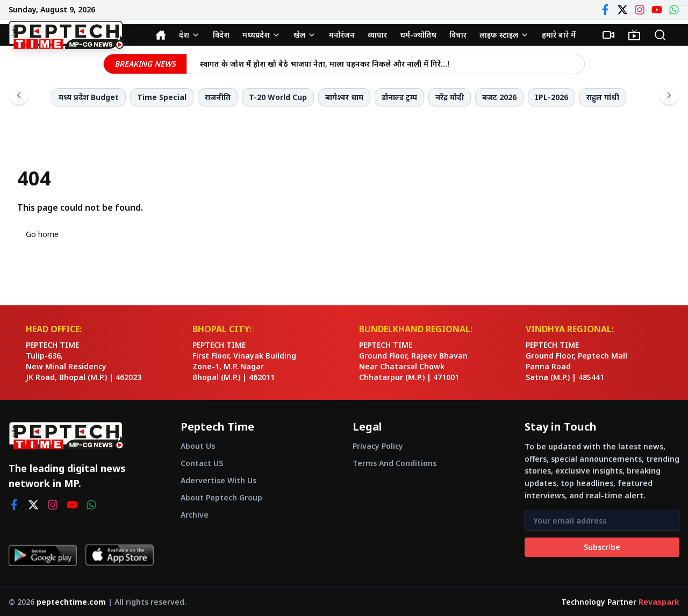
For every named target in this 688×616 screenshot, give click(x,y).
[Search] (660, 35)
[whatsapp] (91, 505)
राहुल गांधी (603, 97)
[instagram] (53, 505)
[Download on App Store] (120, 555)
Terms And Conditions (395, 463)
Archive (195, 515)
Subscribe (602, 547)
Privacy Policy (378, 446)
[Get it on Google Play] (43, 555)
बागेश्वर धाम (344, 97)
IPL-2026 (551, 97)
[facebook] (14, 505)
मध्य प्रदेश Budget (89, 97)
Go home (42, 234)
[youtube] (72, 505)
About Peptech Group (221, 497)
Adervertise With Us (218, 480)
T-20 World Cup (278, 97)
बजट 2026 (499, 97)
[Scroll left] (19, 95)
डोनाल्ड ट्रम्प (399, 97)
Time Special (162, 97)
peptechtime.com (71, 602)
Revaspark (659, 602)
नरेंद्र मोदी (450, 97)
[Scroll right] (669, 95)
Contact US (202, 463)
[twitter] (33, 505)
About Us (198, 446)
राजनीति (218, 97)
